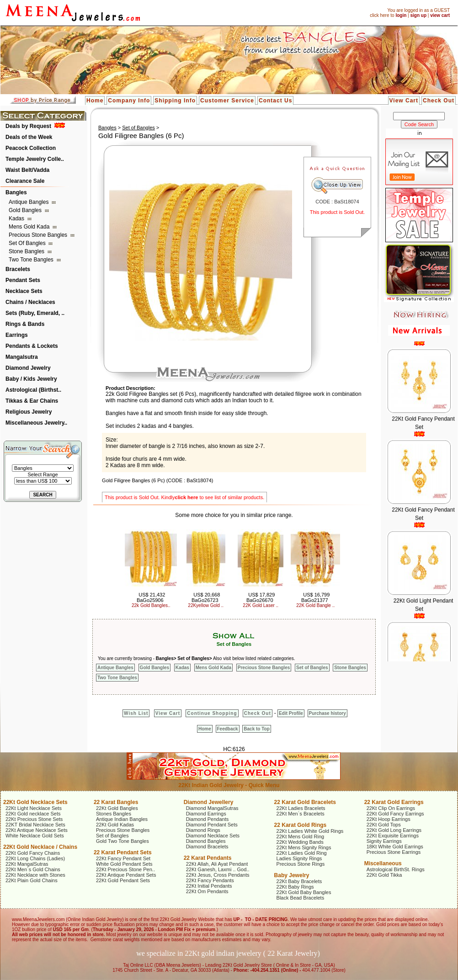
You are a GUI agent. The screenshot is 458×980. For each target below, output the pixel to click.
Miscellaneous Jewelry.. (36, 423)
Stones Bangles (114, 814)
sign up (418, 15)
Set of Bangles (28, 243)
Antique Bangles (29, 202)
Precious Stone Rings (301, 864)
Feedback (228, 729)
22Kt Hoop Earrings (389, 819)
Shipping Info (175, 101)
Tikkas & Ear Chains (32, 401)
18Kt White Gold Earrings (395, 847)
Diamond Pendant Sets (212, 825)
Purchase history (328, 713)
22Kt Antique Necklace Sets (37, 830)
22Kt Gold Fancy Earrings (395, 814)
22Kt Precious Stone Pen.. (125, 869)
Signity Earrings (384, 841)
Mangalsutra (22, 357)
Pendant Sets (23, 280)
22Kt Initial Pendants (209, 886)
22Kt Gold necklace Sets (33, 814)
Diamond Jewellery (209, 802)
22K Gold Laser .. (261, 605)
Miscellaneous (383, 863)
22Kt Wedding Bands (300, 842)
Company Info (129, 101)
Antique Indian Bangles (122, 819)
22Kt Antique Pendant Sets (126, 875)
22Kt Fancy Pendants (210, 880)
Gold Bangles (26, 210)
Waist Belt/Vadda (27, 170)
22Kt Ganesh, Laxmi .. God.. (218, 869)
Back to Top (256, 729)
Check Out (439, 101)
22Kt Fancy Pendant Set (123, 858)
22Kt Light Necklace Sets (34, 808)
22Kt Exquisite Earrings (393, 836)
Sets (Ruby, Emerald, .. (35, 313)
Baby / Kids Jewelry (31, 379)
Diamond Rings (203, 830)
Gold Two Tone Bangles (122, 841)
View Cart (404, 101)
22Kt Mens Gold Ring (301, 836)
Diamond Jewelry (28, 368)
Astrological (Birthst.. (33, 390)
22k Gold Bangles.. (151, 605)
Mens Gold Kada (30, 227)
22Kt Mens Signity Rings (304, 847)
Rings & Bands (25, 324)
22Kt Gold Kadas (115, 825)
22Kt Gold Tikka (384, 875)
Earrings (17, 335)
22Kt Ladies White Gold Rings (310, 831)
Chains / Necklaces (30, 302)
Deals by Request (28, 126)
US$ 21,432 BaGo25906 (151, 597)
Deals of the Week (29, 137)
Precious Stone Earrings (394, 852)
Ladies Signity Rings (299, 858)
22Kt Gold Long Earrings (394, 830)
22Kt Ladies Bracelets (301, 808)
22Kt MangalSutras (27, 864)
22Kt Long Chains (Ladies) (35, 858)
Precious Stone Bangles (39, 235)
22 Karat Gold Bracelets (305, 802)
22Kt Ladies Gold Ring (302, 853)
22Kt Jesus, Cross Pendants (218, 875)
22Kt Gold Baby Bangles (304, 892)
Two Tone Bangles (32, 260)
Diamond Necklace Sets (213, 836)
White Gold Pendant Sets (124, 864)
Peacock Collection (31, 148)
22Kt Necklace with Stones (35, 875)
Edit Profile (291, 713)
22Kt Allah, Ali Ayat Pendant (217, 864)
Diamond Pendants (208, 819)
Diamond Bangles (206, 841)
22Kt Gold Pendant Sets (123, 880)
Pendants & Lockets (32, 346)
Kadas (17, 218)
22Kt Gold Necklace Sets (35, 802)
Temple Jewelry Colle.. (35, 159)
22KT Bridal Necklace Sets (35, 825)
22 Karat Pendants (208, 858)
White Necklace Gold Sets (35, 836)
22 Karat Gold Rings (301, 825)
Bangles (16, 192)
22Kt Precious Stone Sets (34, 819)
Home (95, 101)
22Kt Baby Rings (295, 887)
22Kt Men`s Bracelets (301, 814)
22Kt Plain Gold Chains (32, 880)
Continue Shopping (212, 713)
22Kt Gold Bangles (117, 808)
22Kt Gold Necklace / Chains (40, 847)
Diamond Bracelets (207, 847)
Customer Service (227, 101)
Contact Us (275, 101)
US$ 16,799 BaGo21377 (315, 597)
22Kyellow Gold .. (206, 605)
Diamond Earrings (206, 814)
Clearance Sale (25, 181)
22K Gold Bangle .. (315, 605)
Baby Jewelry (292, 875)
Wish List (136, 713)
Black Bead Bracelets (301, 898)
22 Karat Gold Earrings (394, 802)
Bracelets (18, 269)
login (401, 15)
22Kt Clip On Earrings (391, 808)
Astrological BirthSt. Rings (396, 869)
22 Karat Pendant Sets (123, 852)
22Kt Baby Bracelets (299, 881)
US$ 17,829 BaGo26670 (261, 597)
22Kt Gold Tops (384, 825)
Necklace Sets (24, 291)
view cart (440, 15)
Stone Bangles (27, 251)
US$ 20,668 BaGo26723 (206, 597)
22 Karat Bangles (116, 802)
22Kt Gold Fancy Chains (33, 853)
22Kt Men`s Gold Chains (33, 869)
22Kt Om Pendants (207, 891)
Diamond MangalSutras (212, 808)
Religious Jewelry (29, 412)
